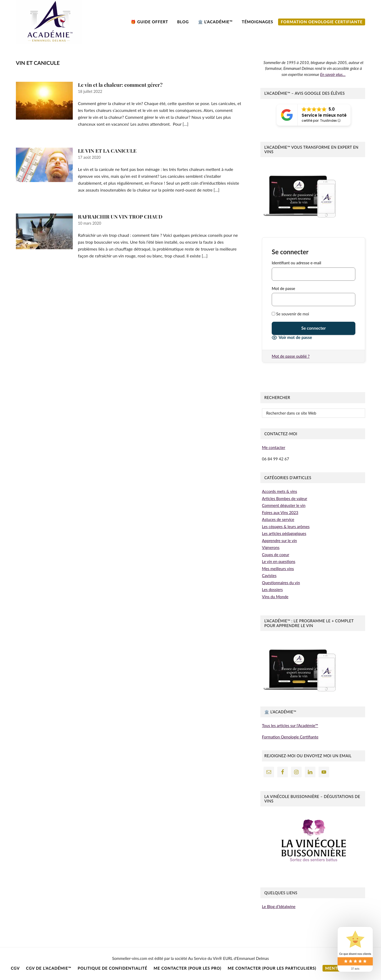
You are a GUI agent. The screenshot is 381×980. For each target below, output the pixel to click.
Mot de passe (283, 288)
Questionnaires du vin (281, 583)
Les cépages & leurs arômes (286, 527)
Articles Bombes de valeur (285, 498)
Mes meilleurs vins (278, 569)
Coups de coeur (276, 555)
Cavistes (269, 575)
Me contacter (274, 447)
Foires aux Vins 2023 (280, 512)
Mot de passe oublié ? (291, 356)
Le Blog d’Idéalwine (279, 906)
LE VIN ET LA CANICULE (107, 151)
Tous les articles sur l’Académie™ (290, 725)
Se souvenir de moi (290, 314)
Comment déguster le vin (284, 505)
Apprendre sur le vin (279, 541)
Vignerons (271, 547)
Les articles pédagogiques (284, 533)
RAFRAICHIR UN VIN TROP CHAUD (120, 216)
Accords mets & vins (280, 491)
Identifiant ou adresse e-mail (296, 263)
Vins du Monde (275, 597)
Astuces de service (278, 519)
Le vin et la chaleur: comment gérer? (120, 85)
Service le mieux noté (324, 115)
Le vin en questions (279, 561)
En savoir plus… (333, 74)
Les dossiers (272, 589)
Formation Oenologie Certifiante (290, 737)
